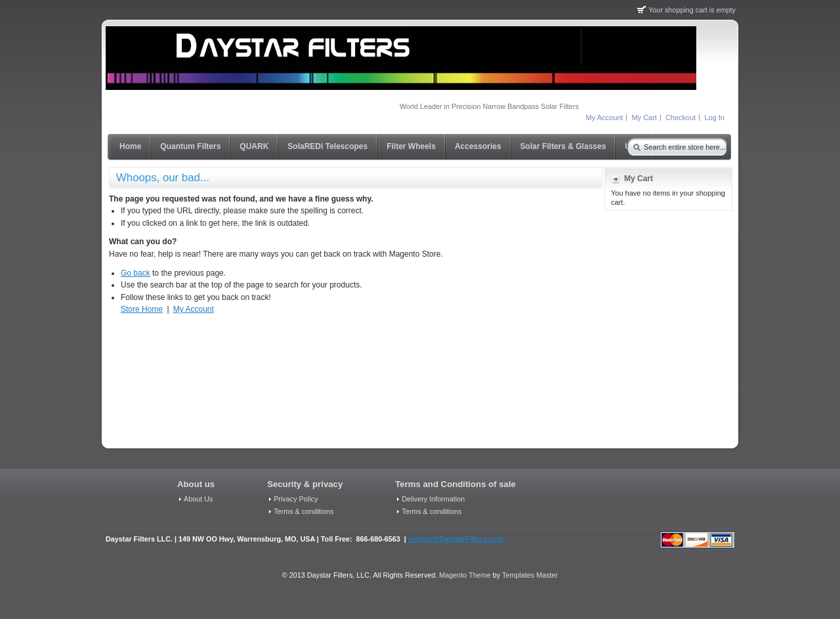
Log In (714, 117)
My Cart (644, 117)
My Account (605, 117)
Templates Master (530, 575)
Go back (136, 273)
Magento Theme (465, 575)
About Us (198, 499)
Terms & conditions (304, 511)
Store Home (142, 309)
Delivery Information (433, 499)
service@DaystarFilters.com (456, 539)
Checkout (681, 117)
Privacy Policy (296, 499)
